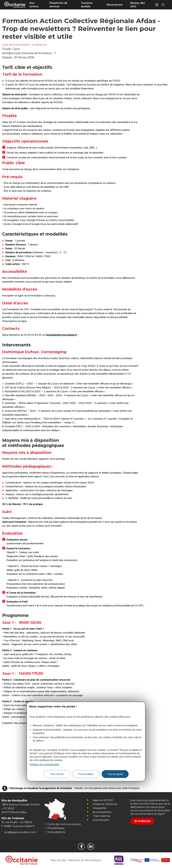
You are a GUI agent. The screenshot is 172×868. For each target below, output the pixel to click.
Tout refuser (57, 774)
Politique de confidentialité (44, 765)
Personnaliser (86, 774)
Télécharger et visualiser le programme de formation (41, 788)
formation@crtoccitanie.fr (61, 335)
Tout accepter (115, 774)
